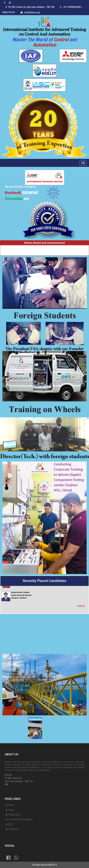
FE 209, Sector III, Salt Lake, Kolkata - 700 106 (29, 7)
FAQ (10, 824)
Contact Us (14, 829)
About (11, 810)
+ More (81, 606)
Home (11, 805)
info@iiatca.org (29, 12)
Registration (14, 815)
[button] (9, 518)
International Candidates (20, 819)
